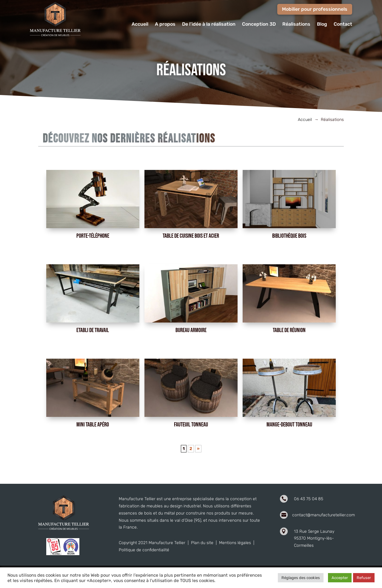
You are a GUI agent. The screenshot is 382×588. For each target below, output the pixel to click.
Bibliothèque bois (289, 236)
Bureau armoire (191, 330)
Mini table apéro (93, 425)
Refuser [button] (364, 578)
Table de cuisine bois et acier (191, 236)
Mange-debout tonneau (289, 425)
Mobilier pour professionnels (315, 9)
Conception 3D (259, 24)
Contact (343, 24)
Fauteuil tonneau (191, 425)
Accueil (140, 24)
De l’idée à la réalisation (209, 24)
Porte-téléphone (93, 236)
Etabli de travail (93, 330)
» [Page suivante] (198, 449)
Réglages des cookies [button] (301, 578)
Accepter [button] (340, 578)
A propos (165, 24)
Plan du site (202, 543)
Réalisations (296, 24)
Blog (322, 24)
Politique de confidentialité (144, 550)
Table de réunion (289, 330)
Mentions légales (235, 543)
